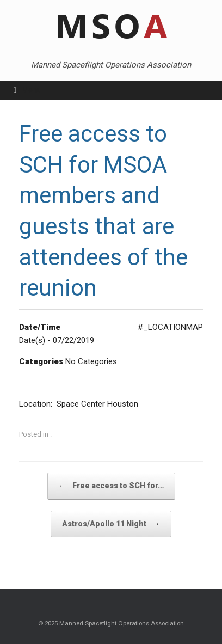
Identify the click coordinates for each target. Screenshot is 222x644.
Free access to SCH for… (111, 486)
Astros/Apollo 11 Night (111, 524)
